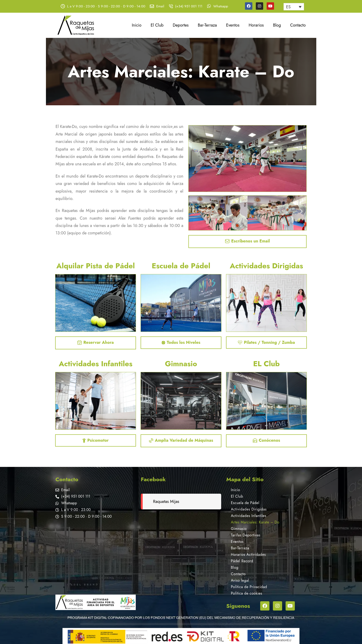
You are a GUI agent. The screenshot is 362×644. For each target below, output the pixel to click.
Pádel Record (242, 561)
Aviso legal (240, 580)
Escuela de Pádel (245, 503)
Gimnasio (239, 529)
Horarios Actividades (248, 555)
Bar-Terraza (207, 25)
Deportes (181, 25)
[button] (194, 211)
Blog (277, 25)
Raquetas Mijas (166, 502)
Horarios (256, 25)
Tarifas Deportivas (246, 535)
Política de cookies (247, 593)
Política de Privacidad (249, 587)
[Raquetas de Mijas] (96, 557)
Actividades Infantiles (249, 516)
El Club (157, 25)
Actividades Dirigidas (249, 509)
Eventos (233, 25)
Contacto (298, 25)
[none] (294, 7)
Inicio (137, 25)
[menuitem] (294, 7)
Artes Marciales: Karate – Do (255, 522)
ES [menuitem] (288, 7)
